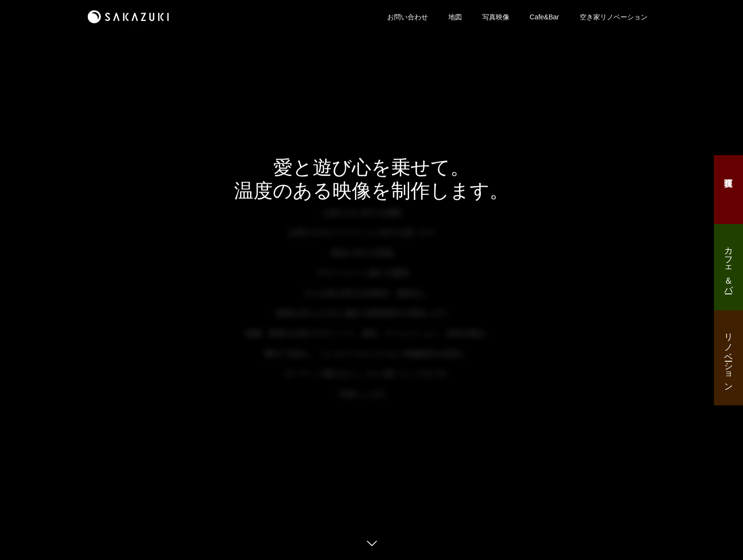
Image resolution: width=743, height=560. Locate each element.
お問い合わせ (408, 17)
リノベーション (728, 357)
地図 (455, 17)
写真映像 (496, 17)
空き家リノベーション (614, 17)
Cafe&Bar (545, 17)
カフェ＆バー (728, 265)
